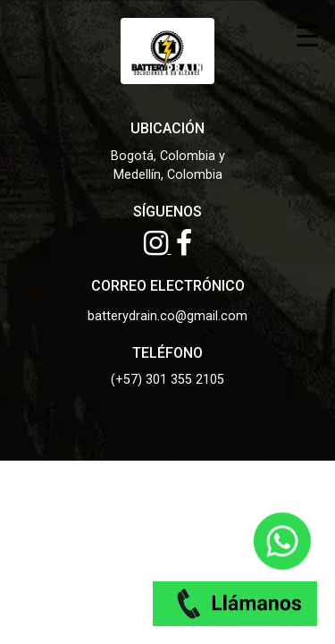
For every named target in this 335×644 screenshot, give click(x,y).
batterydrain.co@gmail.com (167, 316)
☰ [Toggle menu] (308, 35)
